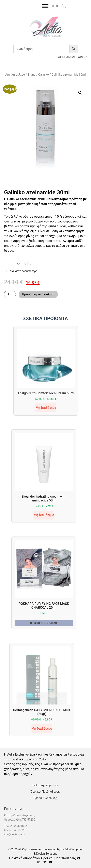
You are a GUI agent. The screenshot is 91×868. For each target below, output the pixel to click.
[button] (80, 93)
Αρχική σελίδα (15, 75)
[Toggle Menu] (45, 6)
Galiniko (43, 75)
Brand (32, 75)
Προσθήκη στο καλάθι (38, 294)
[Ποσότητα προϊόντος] (10, 294)
